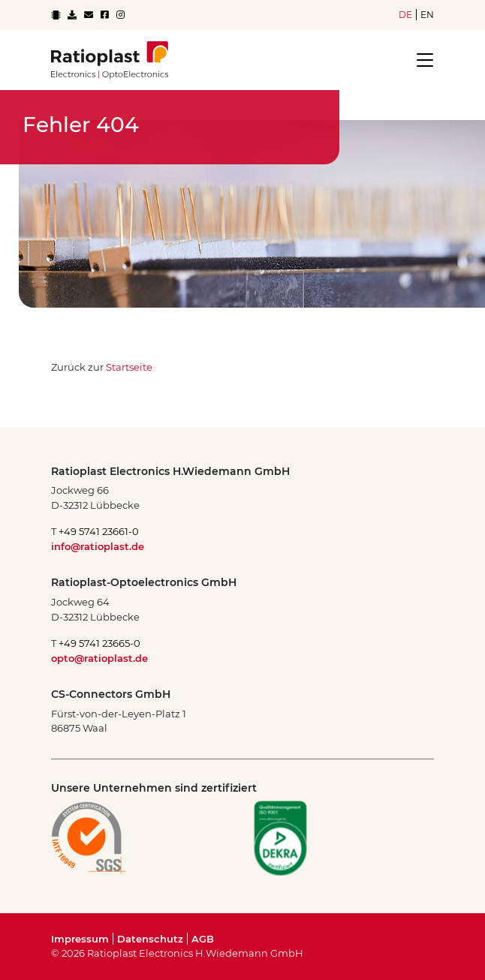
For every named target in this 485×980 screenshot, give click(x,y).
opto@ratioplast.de (99, 658)
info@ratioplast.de (98, 546)
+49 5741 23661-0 (99, 531)
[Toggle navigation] (420, 60)
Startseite (129, 367)
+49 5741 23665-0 (99, 643)
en (427, 15)
